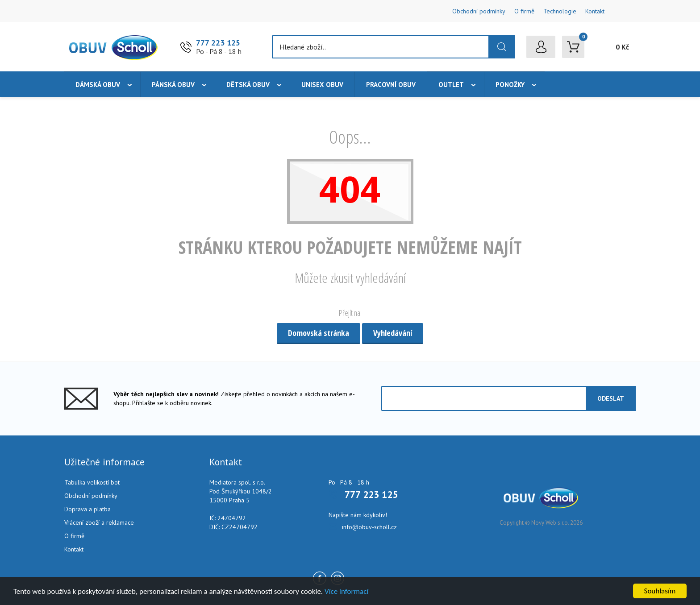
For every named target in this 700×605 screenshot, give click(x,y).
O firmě (524, 11)
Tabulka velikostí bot (92, 482)
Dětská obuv (248, 85)
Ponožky (510, 85)
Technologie (560, 11)
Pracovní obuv (391, 85)
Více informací (346, 591)
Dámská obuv (98, 85)
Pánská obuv (173, 85)
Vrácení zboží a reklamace (99, 522)
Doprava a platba (87, 509)
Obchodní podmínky (479, 11)
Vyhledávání (393, 333)
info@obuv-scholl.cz (369, 527)
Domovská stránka (319, 333)
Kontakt (595, 11)
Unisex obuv (322, 85)
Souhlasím (660, 591)
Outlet (451, 85)
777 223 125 (218, 43)
